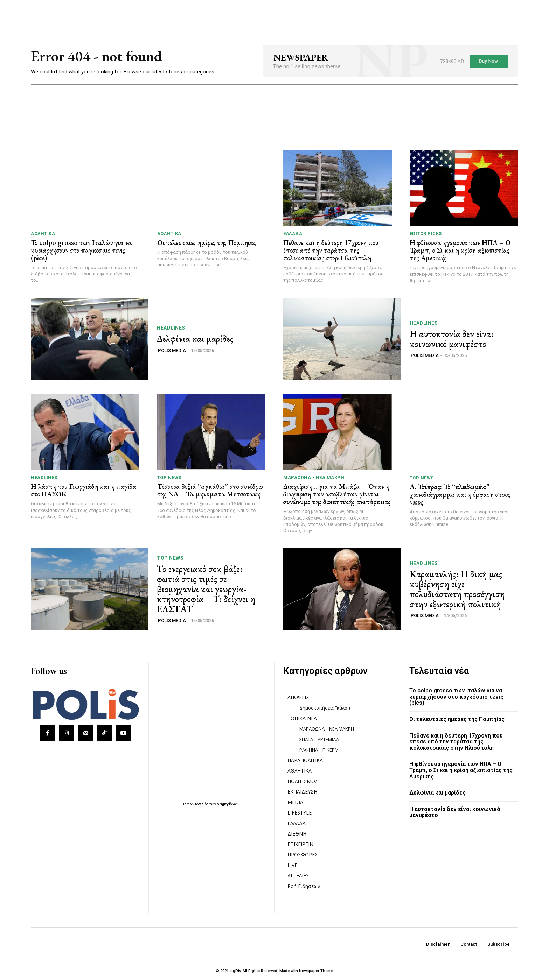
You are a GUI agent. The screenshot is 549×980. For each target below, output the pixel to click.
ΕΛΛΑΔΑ (293, 234)
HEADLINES (171, 328)
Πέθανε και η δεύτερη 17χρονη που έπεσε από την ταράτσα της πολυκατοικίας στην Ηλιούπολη (331, 250)
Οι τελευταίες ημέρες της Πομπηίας (207, 242)
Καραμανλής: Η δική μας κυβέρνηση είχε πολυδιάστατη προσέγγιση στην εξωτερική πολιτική (457, 589)
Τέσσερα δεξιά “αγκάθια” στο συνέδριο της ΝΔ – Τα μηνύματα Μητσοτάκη (210, 490)
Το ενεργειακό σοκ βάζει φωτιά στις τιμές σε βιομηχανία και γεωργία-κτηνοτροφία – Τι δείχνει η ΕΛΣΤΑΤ (206, 589)
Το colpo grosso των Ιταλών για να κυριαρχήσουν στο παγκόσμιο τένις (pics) (81, 250)
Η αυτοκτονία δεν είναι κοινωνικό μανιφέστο (452, 339)
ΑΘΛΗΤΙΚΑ (43, 234)
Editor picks (426, 234)
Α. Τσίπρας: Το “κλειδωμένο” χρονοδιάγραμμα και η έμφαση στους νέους (460, 494)
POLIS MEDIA (172, 350)
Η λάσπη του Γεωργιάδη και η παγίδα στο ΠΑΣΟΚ (84, 490)
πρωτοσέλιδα (198, 804)
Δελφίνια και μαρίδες (195, 339)
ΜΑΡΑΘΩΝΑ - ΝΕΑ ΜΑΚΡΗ (314, 477)
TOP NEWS (169, 477)
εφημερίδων (227, 804)
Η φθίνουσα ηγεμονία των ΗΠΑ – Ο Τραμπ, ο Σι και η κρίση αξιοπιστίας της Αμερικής (460, 250)
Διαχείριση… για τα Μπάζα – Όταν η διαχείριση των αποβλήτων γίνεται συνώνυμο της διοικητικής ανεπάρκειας (337, 494)
